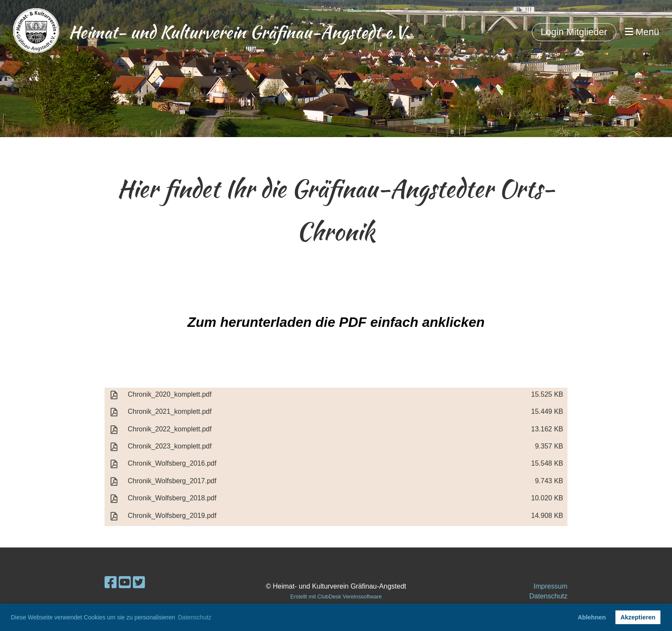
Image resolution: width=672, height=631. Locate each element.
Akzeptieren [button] (638, 617)
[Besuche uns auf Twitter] (139, 583)
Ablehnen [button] (592, 617)
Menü (642, 32)
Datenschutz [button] (195, 617)
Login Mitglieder (574, 32)
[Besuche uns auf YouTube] (125, 583)
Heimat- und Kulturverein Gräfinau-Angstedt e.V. (239, 32)
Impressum (550, 586)
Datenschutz (548, 596)
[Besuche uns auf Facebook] (111, 583)
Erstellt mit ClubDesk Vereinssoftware (336, 597)
